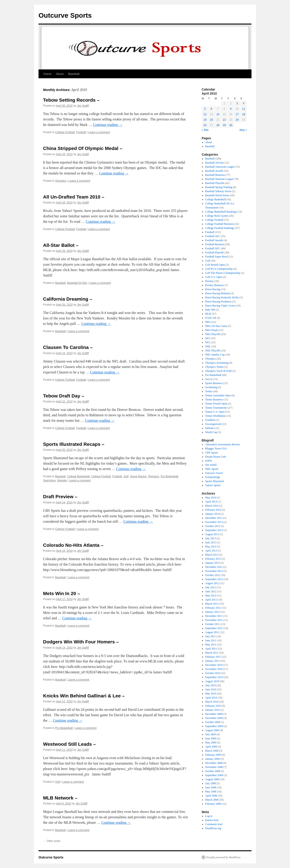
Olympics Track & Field (219, 371)
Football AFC (213, 236)
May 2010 (211, 694)
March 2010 (212, 702)
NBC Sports (212, 469)
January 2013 (213, 563)
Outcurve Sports (65, 15)
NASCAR (211, 318)
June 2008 (211, 787)
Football (81, 132)
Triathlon (210, 420)
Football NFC (213, 248)
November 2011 (214, 620)
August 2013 (212, 534)
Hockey (209, 281)
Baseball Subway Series (218, 191)
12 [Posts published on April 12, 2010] (205, 114)
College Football (65, 132)
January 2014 (213, 514)
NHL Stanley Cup (215, 355)
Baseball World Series (217, 195)
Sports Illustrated (215, 481)
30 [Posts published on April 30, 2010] (231, 125)
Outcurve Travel (214, 473)
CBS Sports (212, 453)
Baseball (74, 74)
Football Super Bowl (217, 257)
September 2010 (214, 677)
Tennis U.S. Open (215, 412)
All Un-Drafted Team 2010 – (74, 197)
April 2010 (211, 698)
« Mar (205, 130)
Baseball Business (215, 175)
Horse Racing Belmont (218, 293)
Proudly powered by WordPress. (224, 857)
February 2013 (213, 559)
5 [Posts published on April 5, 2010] (205, 109)
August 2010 (212, 681)
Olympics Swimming (217, 363)
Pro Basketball (169, 476)
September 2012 (214, 579)
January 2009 (213, 759)
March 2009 (212, 751)
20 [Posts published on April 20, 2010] (211, 120)
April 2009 (211, 747)
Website (62, 481)
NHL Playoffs (213, 351)
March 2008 (212, 800)
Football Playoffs (215, 253)
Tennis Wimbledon (216, 416)
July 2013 (211, 538)
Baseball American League (220, 167)
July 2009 (211, 734)
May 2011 (211, 645)
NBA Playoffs (213, 334)
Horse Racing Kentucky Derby (222, 297)
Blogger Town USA (216, 449)
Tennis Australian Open (218, 395)
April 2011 (211, 649)
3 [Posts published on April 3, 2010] (237, 103)
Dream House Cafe (216, 457)
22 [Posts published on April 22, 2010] (224, 120)
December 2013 (214, 518)
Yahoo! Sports (213, 485)
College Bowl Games (217, 216)
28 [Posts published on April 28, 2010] (218, 125)
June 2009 (211, 738)
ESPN (209, 461)
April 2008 (211, 796)
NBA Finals (212, 330)
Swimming (49, 481)
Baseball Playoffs (215, 183)
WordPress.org (213, 828)
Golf (126, 476)
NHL (208, 346)
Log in (209, 816)
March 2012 (212, 604)
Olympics (61, 181)
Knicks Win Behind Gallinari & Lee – (84, 696)
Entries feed (212, 820)
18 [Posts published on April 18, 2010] (244, 114)
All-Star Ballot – (61, 245)
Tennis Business (214, 400)
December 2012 (214, 567)
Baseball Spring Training (219, 187)
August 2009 (212, 730)
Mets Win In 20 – (62, 593)
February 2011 (213, 657)
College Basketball (78, 476)
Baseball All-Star (77, 283)
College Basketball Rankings (221, 212)
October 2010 (213, 673)
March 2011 (212, 653)
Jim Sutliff (83, 106)
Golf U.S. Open (214, 277)
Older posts (52, 841)
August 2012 (212, 583)
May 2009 (211, 743)
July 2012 (211, 587)
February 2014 (213, 510)
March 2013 (212, 555)
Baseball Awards (214, 171)
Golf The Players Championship (223, 273)
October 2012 (213, 575)
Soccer (209, 379)
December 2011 (214, 616)
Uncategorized (213, 424)
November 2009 (214, 718)
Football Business (215, 244)
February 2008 (213, 804)
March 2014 (212, 506)
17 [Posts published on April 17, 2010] (237, 114)
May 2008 (211, 792)
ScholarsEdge (213, 477)
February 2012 (213, 608)
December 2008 (214, 763)
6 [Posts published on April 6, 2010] (211, 109)
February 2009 (213, 755)
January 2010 (213, 710)
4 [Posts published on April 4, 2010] (244, 103)
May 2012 (211, 596)
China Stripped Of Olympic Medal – (83, 148)
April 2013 (211, 551)
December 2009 (214, 714)
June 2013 (211, 542)
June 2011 (211, 640)
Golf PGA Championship (219, 269)
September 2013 (214, 530)
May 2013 (211, 547)
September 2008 (214, 775)
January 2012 (213, 612)
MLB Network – (60, 798)
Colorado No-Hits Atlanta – (73, 545)
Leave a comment (99, 132)
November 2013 (214, 522)
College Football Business (220, 224)
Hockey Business (215, 285)
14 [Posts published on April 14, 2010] (218, 114)
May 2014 (211, 498)
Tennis (209, 391)
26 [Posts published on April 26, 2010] (205, 125)
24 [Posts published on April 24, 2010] (237, 120)
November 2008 (214, 767)
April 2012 (211, 600)
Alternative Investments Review (223, 444)
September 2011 (214, 628)
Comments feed (214, 824)
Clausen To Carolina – (68, 347)
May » (243, 130)
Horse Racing (138, 476)
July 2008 (211, 783)
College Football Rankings (220, 228)
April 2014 (211, 502)
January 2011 (213, 661)
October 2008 (213, 771)
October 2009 (213, 722)
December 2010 (214, 665)
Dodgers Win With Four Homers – (81, 642)
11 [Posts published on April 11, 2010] (244, 109)
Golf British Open (215, 265)
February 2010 (213, 706)
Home (47, 74)
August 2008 (212, 779)
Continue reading (108, 125)
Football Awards (214, 240)
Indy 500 (210, 310)
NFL (208, 338)
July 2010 (211, 685)
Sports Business (214, 383)
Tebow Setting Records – (71, 100)
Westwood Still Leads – (69, 744)
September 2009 (214, 726)
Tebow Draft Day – (64, 396)
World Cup (211, 432)
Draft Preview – (60, 497)
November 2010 (214, 669)
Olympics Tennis (214, 367)
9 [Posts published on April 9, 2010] (231, 109)
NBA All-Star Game (216, 326)
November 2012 (214, 571)
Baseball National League (219, 179)
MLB (208, 314)
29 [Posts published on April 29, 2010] (224, 125)
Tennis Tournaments (216, 408)
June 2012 (211, 591)
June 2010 (211, 689)
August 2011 (212, 632)
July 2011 (211, 636)
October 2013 (213, 526)
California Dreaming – (68, 299)
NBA (208, 322)
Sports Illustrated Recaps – (74, 444)
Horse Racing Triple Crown (220, 306)
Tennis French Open (216, 404)
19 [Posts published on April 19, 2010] (205, 120)
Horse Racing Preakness (219, 302)
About (60, 74)
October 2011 (213, 624)
